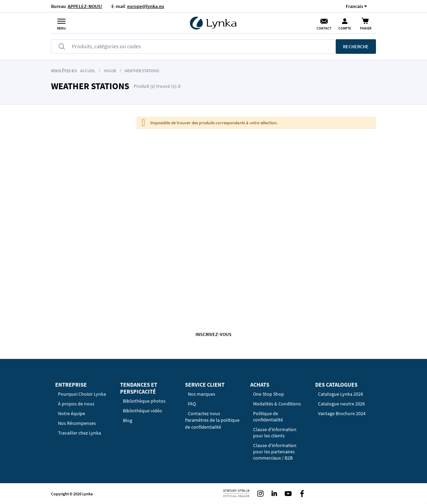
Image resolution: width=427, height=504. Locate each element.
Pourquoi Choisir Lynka (82, 394)
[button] (354, 6)
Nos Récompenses (77, 423)
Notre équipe (72, 413)
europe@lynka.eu (146, 6)
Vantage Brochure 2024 (342, 413)
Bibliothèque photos (144, 401)
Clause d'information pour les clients (275, 432)
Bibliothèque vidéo (143, 411)
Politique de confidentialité (268, 417)
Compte (345, 28)
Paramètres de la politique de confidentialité (212, 423)
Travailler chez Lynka (79, 433)
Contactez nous (204, 413)
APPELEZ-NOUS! (85, 6)
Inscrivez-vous (213, 334)
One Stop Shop (269, 394)
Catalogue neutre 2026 (341, 404)
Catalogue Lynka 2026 (341, 394)
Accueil (88, 71)
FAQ (192, 404)
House (110, 71)
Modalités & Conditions (277, 404)
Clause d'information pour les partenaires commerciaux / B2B (275, 452)
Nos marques (202, 394)
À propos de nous (76, 404)
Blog (128, 420)
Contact (324, 28)
